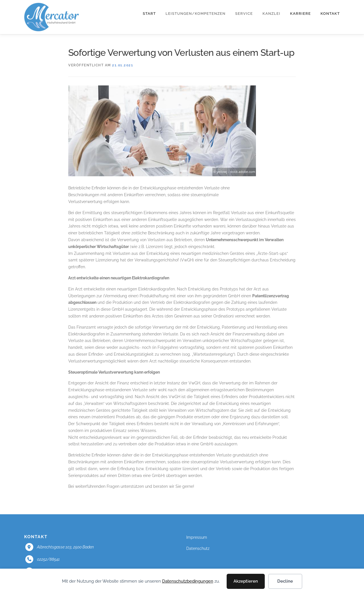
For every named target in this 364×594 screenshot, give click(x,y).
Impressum (197, 537)
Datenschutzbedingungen (188, 581)
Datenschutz (198, 548)
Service (244, 14)
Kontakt (330, 14)
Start (149, 14)
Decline (285, 581)
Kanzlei (271, 14)
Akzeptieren (246, 581)
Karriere (300, 14)
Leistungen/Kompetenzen (196, 14)
